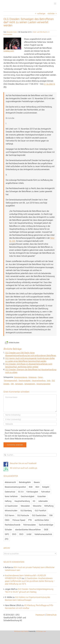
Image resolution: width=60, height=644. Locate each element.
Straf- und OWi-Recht (40, 32)
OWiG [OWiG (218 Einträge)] (7, 520)
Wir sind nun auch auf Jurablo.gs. (24, 468)
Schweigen (19, 384)
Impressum (40, 615)
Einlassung (33, 377)
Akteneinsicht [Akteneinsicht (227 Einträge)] (10, 482)
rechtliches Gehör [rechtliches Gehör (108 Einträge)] (42, 520)
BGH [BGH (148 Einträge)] (37, 487)
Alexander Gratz (12, 32)
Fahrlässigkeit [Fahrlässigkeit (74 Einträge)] (32, 492)
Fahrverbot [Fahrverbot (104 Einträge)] (46, 492)
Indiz (49, 380)
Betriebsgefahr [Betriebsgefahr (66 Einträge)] (25, 482)
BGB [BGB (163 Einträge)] (31, 487)
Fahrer (40, 377)
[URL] (30, 424)
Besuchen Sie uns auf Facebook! (23, 463)
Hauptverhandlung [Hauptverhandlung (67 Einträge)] (22, 501)
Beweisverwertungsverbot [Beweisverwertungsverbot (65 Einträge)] (15, 487)
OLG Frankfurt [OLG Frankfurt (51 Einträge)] (40, 511)
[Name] (30, 415)
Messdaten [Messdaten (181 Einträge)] (25, 506)
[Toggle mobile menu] (55, 4)
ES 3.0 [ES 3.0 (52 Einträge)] (21, 492)
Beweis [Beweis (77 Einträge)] (37, 482)
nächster (51, 13)
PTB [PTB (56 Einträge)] (30, 520)
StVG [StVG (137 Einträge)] (14, 534)
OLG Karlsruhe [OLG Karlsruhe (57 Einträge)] (23, 515)
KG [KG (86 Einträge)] (34, 501)
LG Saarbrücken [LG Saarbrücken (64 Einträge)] (11, 506)
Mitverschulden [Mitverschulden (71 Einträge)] (11, 511)
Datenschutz (51, 615)
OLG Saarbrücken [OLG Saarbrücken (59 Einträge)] (39, 515)
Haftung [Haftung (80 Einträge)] (8, 501)
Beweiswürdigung (21, 377)
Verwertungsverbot (43, 384)
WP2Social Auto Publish (21, 631)
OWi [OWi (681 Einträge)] (51, 515)
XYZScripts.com (41, 631)
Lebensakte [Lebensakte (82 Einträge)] (43, 501)
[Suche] (5, 455)
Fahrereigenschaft (11, 380)
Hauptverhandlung (39, 380)
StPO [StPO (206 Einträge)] (7, 534)
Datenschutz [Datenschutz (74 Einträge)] (10, 492)
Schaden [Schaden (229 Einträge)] (8, 530)
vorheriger (41, 13)
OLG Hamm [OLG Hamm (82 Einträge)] (10, 515)
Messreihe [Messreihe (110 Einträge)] (37, 506)
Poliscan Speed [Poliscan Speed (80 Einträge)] (19, 520)
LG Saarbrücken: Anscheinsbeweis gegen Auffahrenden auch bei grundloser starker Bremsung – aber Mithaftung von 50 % (30, 581)
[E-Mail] (30, 419)
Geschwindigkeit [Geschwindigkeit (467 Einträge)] (28, 496)
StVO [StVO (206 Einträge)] (21, 534)
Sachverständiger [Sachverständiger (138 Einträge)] (46, 525)
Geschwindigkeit (25, 380)
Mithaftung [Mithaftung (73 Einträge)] (49, 506)
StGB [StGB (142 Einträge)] (46, 530)
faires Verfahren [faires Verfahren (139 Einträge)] (11, 496)
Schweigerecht (30, 384)
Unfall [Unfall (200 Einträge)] (29, 534)
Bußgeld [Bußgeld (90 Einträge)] (46, 487)
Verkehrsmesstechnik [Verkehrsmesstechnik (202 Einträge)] (43, 534)
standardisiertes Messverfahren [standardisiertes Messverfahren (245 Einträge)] (28, 530)
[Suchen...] (30, 455)
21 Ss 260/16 (49, 84)
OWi (12, 384)
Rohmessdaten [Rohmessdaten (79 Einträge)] (30, 525)
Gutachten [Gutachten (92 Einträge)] (42, 496)
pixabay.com (9, 51)
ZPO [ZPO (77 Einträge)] (7, 539)
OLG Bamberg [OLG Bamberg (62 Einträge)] (26, 511)
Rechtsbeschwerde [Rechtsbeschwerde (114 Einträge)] (13, 525)
